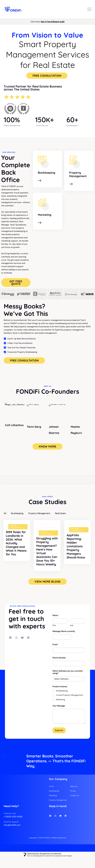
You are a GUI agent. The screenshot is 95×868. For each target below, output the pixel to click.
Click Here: (47, 22)
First (54, 629)
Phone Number (59, 662)
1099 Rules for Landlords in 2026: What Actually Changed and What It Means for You (16, 553)
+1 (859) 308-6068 (13, 827)
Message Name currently (64, 635)
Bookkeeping (47, 173)
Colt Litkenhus (14, 426)
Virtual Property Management (70, 699)
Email (56, 648)
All (5, 513)
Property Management (78, 174)
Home (51, 797)
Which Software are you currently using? (68, 676)
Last (72, 629)
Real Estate (60, 513)
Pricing (73, 801)
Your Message (59, 710)
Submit (59, 734)
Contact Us (75, 806)
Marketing (45, 215)
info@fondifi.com (12, 835)
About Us (74, 797)
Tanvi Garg (34, 426)
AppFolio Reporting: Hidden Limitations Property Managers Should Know (76, 553)
